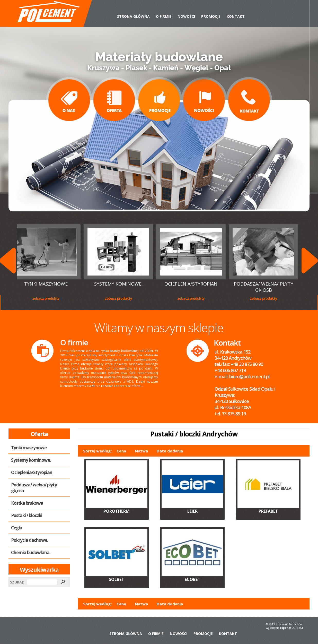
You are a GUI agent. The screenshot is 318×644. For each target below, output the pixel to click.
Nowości (186, 16)
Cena (121, 451)
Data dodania (170, 451)
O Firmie (164, 16)
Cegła (17, 528)
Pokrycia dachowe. (30, 540)
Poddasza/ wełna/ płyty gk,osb (264, 287)
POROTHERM (117, 511)
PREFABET (268, 511)
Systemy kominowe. (119, 284)
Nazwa (141, 451)
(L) (301, 628)
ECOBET (193, 579)
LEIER (192, 511)
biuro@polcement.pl (249, 376)
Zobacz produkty (46, 298)
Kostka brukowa (27, 503)
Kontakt (236, 16)
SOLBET (117, 579)
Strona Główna (133, 16)
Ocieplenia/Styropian (191, 284)
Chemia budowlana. (31, 552)
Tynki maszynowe (46, 284)
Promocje (211, 16)
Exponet (286, 628)
